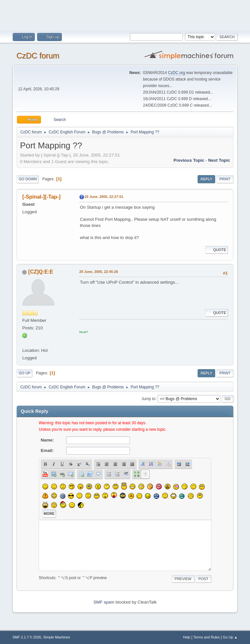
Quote (216, 250)
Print (225, 179)
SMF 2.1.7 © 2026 (27, 637)
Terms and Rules (207, 637)
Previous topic (189, 160)
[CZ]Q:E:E (41, 272)
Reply (206, 179)
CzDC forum (38, 56)
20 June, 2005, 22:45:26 (98, 272)
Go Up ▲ (230, 637)
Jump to (149, 398)
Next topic (219, 160)
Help (187, 637)
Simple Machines (57, 637)
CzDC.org (177, 73)
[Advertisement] (125, 15)
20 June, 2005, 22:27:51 (104, 197)
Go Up (24, 373)
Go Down (28, 179)
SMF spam (104, 602)
